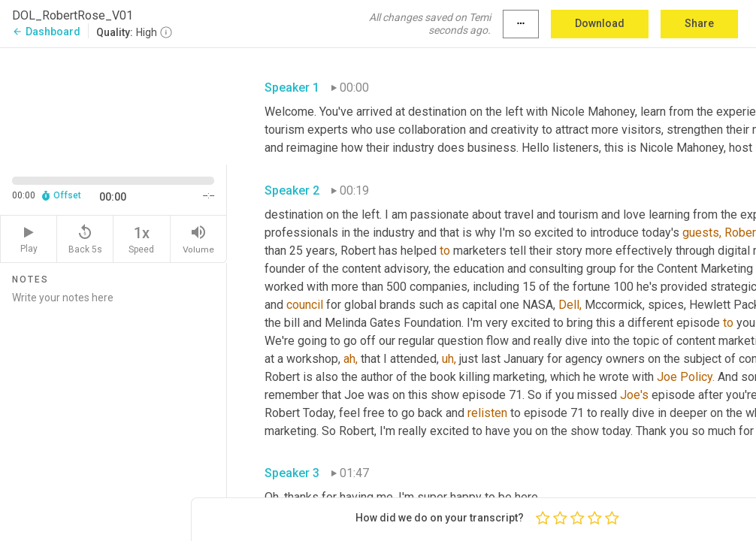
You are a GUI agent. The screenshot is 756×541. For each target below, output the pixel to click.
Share (699, 23)
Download (600, 23)
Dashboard (46, 32)
